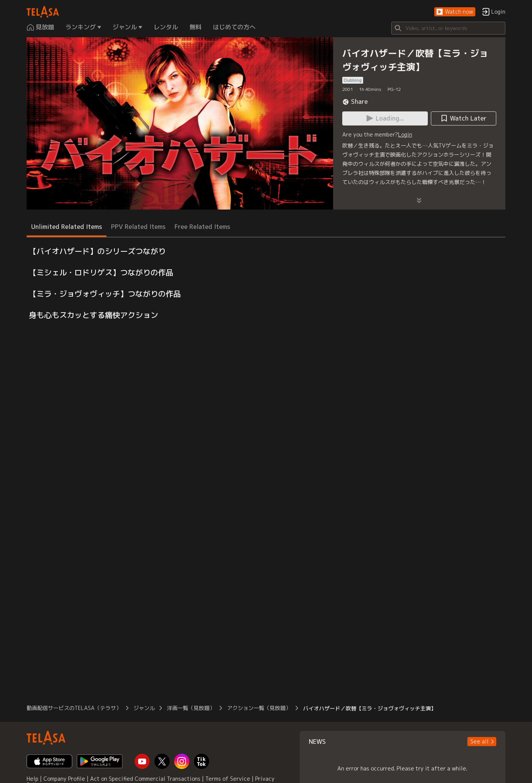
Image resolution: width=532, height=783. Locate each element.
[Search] (448, 28)
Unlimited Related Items (67, 227)
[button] (455, 12)
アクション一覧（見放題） (259, 708)
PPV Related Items (138, 227)
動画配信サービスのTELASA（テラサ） (74, 708)
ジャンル (144, 708)
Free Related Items (202, 227)
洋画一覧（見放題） (191, 708)
